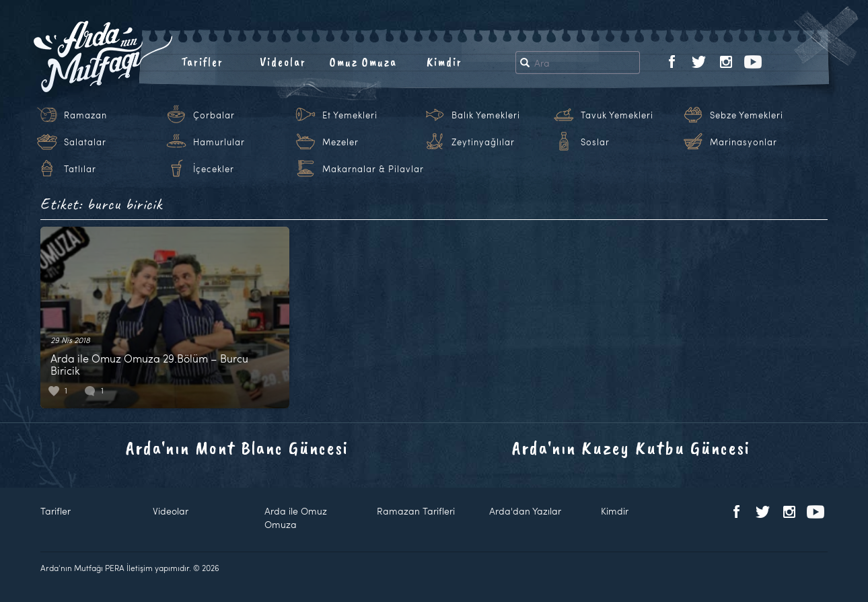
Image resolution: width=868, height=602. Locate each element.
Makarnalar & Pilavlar (373, 169)
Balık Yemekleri (486, 115)
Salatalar (85, 142)
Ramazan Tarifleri (416, 511)
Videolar (283, 62)
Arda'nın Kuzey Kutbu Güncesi (631, 448)
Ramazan (85, 115)
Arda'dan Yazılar (525, 511)
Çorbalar (214, 115)
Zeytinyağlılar (483, 142)
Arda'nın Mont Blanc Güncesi (237, 448)
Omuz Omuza (363, 62)
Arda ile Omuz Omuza (296, 518)
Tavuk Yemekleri (617, 115)
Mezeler (340, 142)
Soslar (595, 142)
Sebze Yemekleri (747, 115)
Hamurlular (219, 142)
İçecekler (214, 169)
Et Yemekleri (350, 115)
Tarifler (202, 62)
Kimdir (444, 62)
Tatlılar (80, 169)
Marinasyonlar (744, 142)
